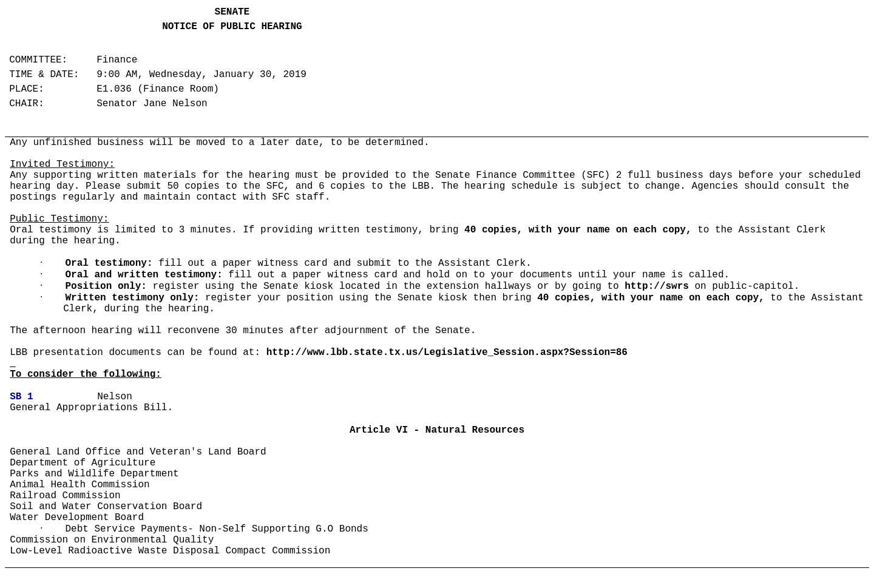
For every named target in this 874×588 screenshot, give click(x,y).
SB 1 (21, 397)
